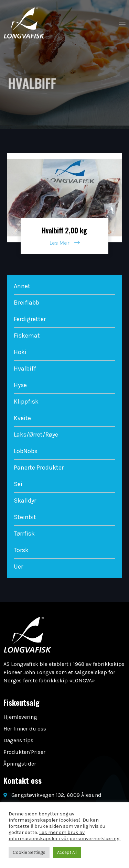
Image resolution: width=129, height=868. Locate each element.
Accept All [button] (67, 852)
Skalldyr (25, 501)
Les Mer (64, 243)
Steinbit (25, 517)
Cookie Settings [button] (29, 852)
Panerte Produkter (39, 468)
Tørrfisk (24, 534)
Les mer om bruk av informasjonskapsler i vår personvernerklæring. (64, 836)
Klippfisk (26, 402)
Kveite (22, 418)
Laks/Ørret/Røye (36, 435)
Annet (22, 286)
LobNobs (26, 451)
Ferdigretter (30, 319)
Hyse (20, 385)
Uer (18, 567)
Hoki (20, 352)
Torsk (21, 550)
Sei (18, 484)
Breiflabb (26, 303)
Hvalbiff (25, 369)
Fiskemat (27, 336)
